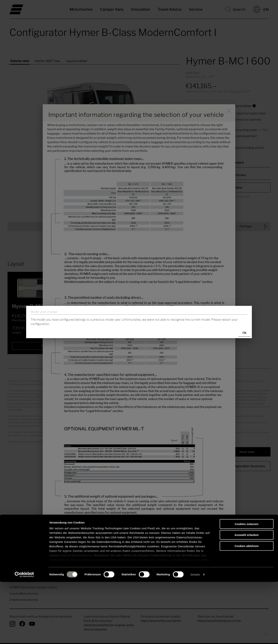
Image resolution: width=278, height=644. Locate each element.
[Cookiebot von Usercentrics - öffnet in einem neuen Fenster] (24, 637)
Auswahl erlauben (247, 597)
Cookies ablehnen (247, 608)
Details (195, 637)
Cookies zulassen (247, 586)
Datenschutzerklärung (76, 617)
